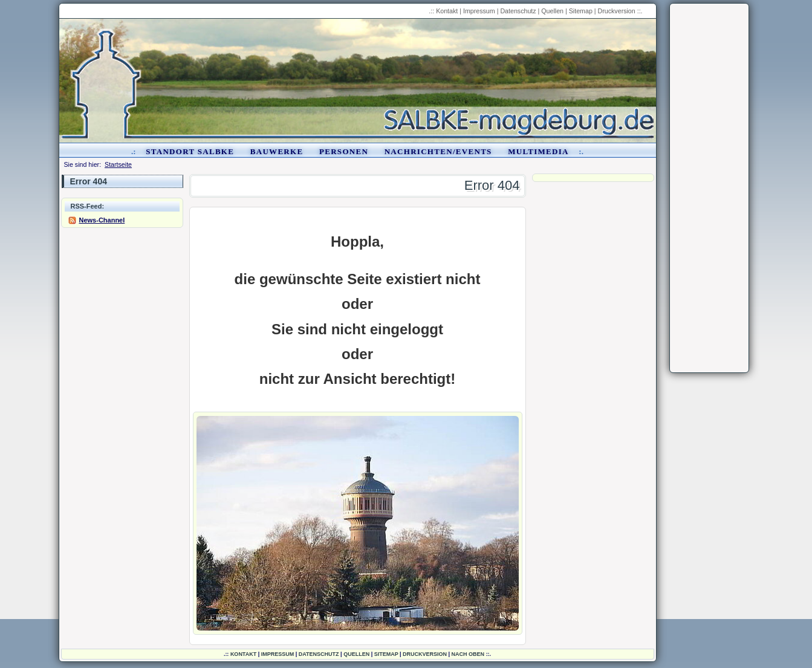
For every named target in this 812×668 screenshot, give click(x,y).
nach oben (468, 654)
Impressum (479, 11)
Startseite (118, 164)
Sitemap (581, 11)
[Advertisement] (709, 188)
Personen (344, 151)
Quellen (552, 11)
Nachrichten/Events (438, 151)
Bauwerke (277, 151)
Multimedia (538, 151)
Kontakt (447, 11)
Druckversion (617, 11)
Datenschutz (518, 11)
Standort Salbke (190, 151)
